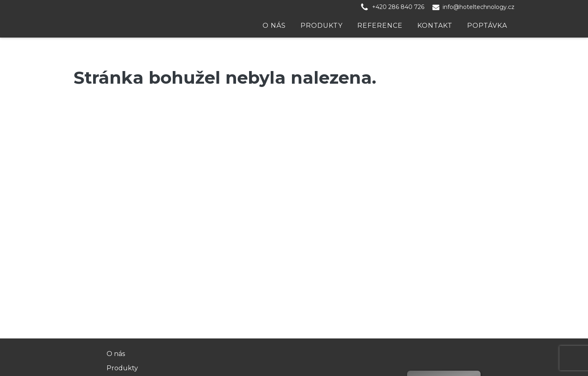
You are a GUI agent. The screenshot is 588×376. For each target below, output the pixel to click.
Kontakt (435, 26)
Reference (380, 26)
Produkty (322, 26)
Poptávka (487, 26)
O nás (274, 26)
